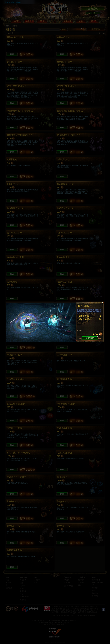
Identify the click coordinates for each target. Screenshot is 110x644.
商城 (8, 26)
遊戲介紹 (23, 577)
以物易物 (81, 582)
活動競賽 (68, 577)
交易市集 (82, 577)
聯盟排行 (67, 580)
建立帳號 (12, 2)
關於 (80, 585)
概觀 (22, 583)
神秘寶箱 (95, 593)
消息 (8, 580)
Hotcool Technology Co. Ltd (41, 621)
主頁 (8, 577)
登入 (7, 2)
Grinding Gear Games (55, 622)
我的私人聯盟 (69, 586)
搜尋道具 (81, 580)
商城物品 (95, 588)
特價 (94, 591)
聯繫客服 (18, 2)
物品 (22, 594)
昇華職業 (23, 591)
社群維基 (23, 600)
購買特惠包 (96, 580)
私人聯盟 (95, 596)
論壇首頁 (37, 580)
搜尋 (64, 29)
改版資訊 (9, 588)
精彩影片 (23, 580)
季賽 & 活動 (68, 582)
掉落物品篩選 (25, 597)
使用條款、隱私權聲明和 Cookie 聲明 (54, 624)
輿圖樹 (22, 588)
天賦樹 (22, 586)
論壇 (36, 577)
